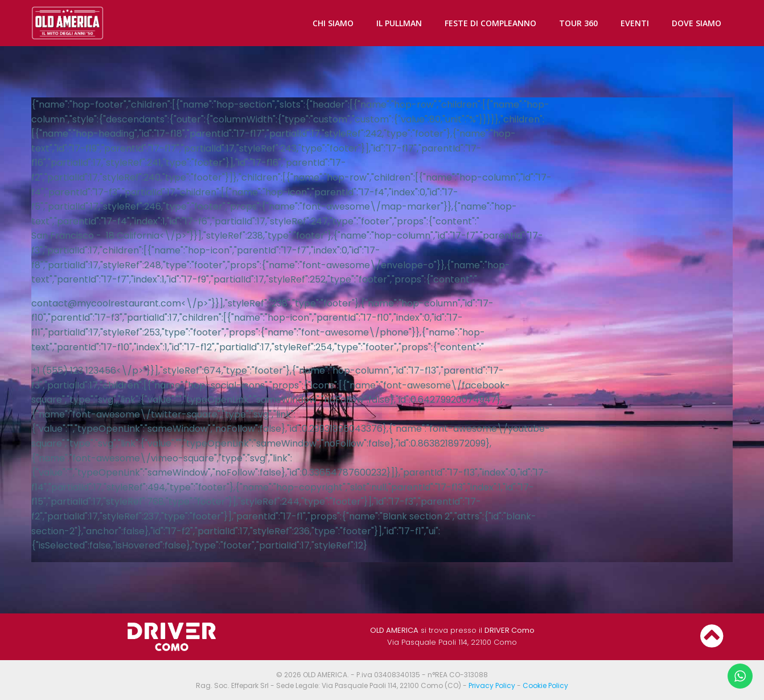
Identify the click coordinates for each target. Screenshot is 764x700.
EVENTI (635, 23)
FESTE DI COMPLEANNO (490, 23)
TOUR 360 (578, 23)
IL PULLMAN (399, 23)
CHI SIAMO (333, 23)
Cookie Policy (545, 685)
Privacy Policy (492, 685)
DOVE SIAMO (697, 23)
